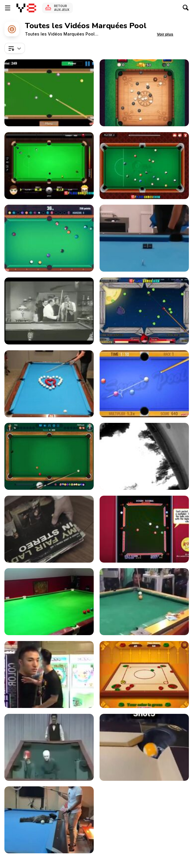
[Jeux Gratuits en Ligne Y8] (26, 8)
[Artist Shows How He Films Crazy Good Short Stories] (144, 747)
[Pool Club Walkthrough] (49, 238)
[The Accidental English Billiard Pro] (144, 602)
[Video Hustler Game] (144, 529)
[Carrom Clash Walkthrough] (144, 93)
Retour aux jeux (62, 8)
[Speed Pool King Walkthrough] (144, 384)
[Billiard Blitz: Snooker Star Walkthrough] (49, 166)
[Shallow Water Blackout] (144, 456)
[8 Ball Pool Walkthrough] (144, 166)
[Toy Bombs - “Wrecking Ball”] (49, 529)
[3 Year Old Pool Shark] (49, 602)
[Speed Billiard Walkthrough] (49, 93)
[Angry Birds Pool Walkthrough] (144, 311)
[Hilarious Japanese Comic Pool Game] (49, 747)
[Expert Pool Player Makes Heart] (49, 384)
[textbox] (15, 48)
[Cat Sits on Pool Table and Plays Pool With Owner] (49, 820)
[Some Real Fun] (49, 674)
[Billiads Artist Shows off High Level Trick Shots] (144, 238)
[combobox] (15, 48)
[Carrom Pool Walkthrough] (144, 674)
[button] (165, 34)
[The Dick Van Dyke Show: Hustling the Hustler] (49, 311)
